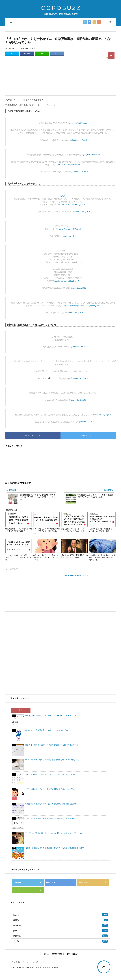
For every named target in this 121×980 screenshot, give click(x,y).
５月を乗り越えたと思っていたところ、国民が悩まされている (50, 774)
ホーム (46, 954)
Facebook (27, 53)
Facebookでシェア (33, 435)
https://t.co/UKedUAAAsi (91, 155)
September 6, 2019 (80, 172)
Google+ (94, 882)
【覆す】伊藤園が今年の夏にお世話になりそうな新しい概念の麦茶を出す (54, 848)
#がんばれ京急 (70, 305)
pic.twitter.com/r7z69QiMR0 (89, 305)
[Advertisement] (60, 78)
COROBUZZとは (58, 954)
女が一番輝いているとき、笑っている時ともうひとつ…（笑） (50, 789)
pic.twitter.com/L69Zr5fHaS (70, 229)
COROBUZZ (61, 8)
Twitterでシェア (88, 435)
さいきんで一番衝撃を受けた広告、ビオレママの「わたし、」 (50, 730)
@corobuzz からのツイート (77, 575)
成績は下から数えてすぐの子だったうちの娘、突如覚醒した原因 (51, 804)
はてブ (57, 53)
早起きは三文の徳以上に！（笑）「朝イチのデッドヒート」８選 (51, 716)
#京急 (63, 196)
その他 (33, 48)
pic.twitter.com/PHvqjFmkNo (74, 204)
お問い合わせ (72, 954)
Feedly (28, 890)
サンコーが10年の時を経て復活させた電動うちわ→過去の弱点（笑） (53, 760)
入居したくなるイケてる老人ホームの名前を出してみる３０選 (50, 818)
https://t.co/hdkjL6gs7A (101, 415)
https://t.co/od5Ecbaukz (78, 123)
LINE (42, 53)
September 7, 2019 (80, 140)
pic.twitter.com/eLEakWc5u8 (67, 281)
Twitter (12, 53)
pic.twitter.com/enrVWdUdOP (70, 165)
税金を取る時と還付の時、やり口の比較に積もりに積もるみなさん (52, 745)
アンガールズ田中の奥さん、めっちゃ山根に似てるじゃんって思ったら (54, 833)
